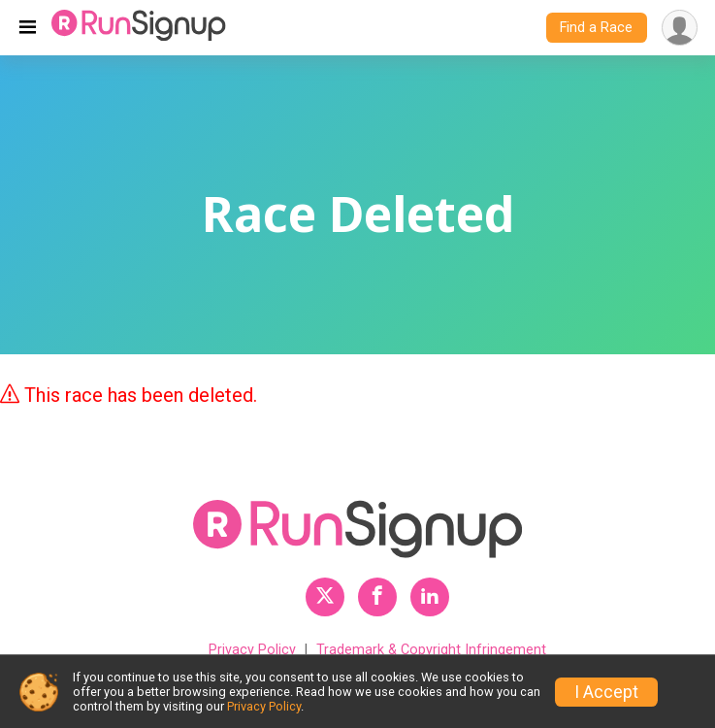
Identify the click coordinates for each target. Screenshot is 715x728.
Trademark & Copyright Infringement (431, 650)
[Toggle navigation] (28, 28)
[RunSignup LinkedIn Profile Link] (430, 597)
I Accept (606, 692)
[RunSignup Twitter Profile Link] (325, 597)
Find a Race (596, 28)
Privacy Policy (252, 650)
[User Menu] (680, 28)
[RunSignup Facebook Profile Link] (377, 597)
